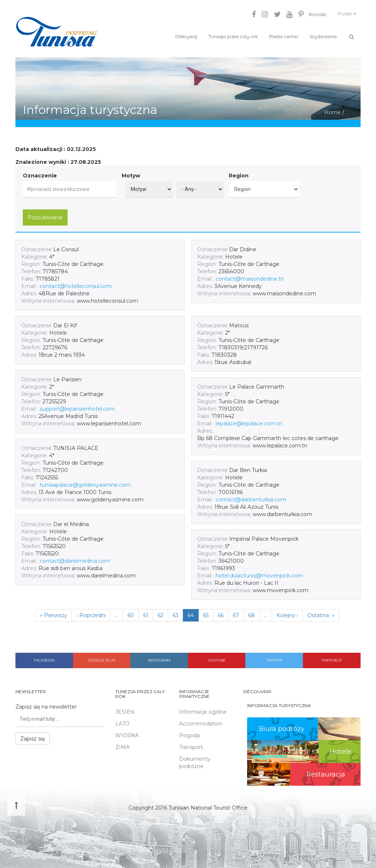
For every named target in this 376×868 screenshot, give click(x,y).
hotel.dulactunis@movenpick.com (259, 573)
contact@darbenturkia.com (251, 497)
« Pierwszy (54, 613)
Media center (284, 37)
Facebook (44, 658)
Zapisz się (32, 737)
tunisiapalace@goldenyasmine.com (85, 483)
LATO (122, 721)
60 (131, 613)
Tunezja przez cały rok (233, 37)
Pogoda (189, 733)
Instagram (159, 658)
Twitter (274, 658)
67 (236, 613)
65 (206, 613)
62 (160, 613)
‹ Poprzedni (91, 613)
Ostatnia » (321, 613)
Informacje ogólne (203, 710)
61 (146, 613)
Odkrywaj (186, 37)
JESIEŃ (125, 710)
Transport (191, 745)
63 (176, 613)
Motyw (131, 173)
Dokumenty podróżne (195, 760)
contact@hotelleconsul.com (76, 284)
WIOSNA (127, 733)
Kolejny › (287, 613)
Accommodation (201, 721)
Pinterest (332, 658)
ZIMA (122, 745)
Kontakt (314, 15)
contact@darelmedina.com (75, 559)
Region (239, 173)
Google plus (102, 658)
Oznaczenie (40, 173)
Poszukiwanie (45, 215)
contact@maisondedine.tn (250, 277)
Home (332, 110)
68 (252, 613)
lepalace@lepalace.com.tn (249, 421)
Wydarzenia (323, 37)
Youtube (217, 658)
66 (221, 613)
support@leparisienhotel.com (77, 407)
